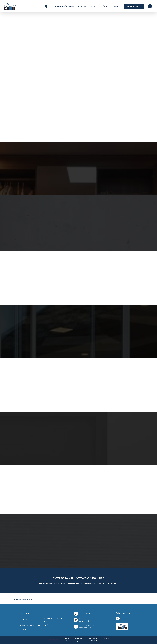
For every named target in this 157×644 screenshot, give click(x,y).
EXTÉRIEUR (48, 625)
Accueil (24, 620)
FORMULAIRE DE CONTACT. (107, 583)
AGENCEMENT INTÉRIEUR (31, 625)
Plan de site (107, 640)
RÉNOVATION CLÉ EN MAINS (53, 620)
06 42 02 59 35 (62, 583)
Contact (24, 629)
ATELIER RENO (68, 640)
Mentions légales (79, 640)
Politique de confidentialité (93, 640)
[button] (78, 600)
